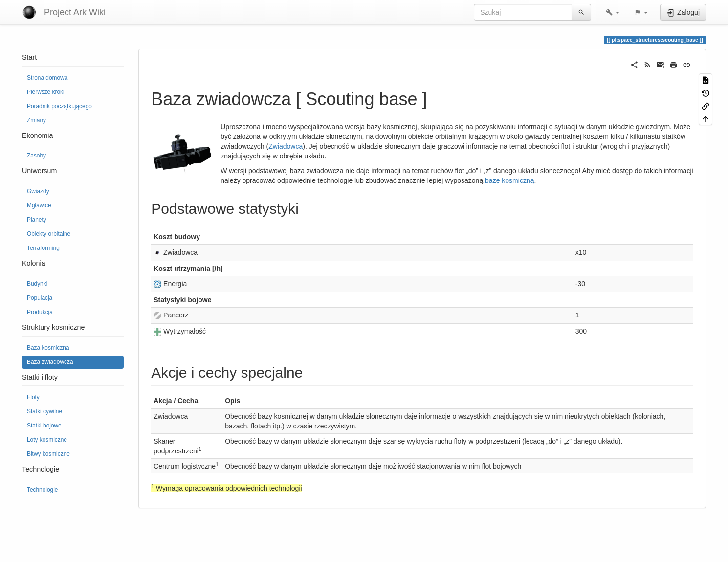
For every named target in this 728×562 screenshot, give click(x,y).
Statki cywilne (44, 411)
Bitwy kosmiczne (48, 454)
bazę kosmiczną (509, 180)
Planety (37, 220)
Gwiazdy (38, 191)
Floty (33, 397)
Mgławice (39, 205)
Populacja (40, 298)
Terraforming (43, 248)
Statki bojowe (44, 426)
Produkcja (40, 312)
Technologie (42, 490)
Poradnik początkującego (59, 106)
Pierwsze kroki (46, 92)
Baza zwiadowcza (50, 362)
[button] (613, 12)
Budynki (37, 284)
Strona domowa (47, 78)
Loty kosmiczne (47, 440)
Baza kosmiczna (48, 348)
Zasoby (36, 156)
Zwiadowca (286, 146)
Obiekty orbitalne (49, 234)
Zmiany (36, 120)
